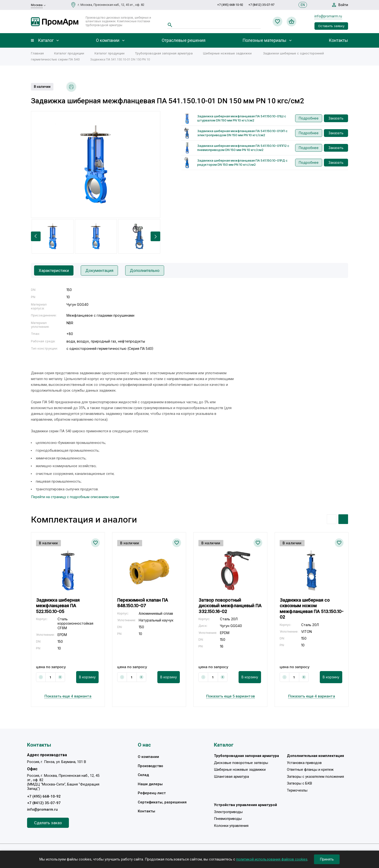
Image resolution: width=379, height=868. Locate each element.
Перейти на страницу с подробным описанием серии (75, 497)
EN (303, 5)
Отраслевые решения (184, 40)
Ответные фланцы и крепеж (310, 770)
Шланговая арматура (231, 777)
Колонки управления (231, 826)
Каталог (46, 40)
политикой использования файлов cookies (272, 859)
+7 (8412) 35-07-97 (261, 5)
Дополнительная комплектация (315, 756)
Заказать (336, 118)
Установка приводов (304, 763)
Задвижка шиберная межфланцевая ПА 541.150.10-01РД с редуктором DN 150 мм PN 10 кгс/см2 (242, 162)
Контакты (338, 40)
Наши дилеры (150, 784)
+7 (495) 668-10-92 (230, 5)
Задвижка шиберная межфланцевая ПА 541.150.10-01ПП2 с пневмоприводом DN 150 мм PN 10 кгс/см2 (243, 148)
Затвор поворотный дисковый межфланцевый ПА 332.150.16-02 (230, 606)
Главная (37, 53)
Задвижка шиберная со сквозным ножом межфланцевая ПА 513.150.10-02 (312, 609)
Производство (150, 766)
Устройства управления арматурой (245, 805)
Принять (327, 859)
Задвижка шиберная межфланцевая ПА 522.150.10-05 (58, 606)
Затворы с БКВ (299, 784)
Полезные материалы (264, 40)
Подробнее (309, 118)
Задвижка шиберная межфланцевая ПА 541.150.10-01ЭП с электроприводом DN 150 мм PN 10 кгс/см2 (242, 133)
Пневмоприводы (228, 819)
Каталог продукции (69, 53)
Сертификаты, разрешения (162, 802)
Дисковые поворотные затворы (241, 763)
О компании (108, 40)
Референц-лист (152, 793)
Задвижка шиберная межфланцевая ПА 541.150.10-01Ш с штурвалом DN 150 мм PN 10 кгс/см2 (242, 118)
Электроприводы (228, 812)
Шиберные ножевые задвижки (227, 53)
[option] (96, 165)
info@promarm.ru (328, 16)
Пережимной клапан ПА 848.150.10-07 (143, 603)
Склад (143, 775)
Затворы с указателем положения (315, 777)
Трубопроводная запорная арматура (164, 53)
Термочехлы (297, 790)
